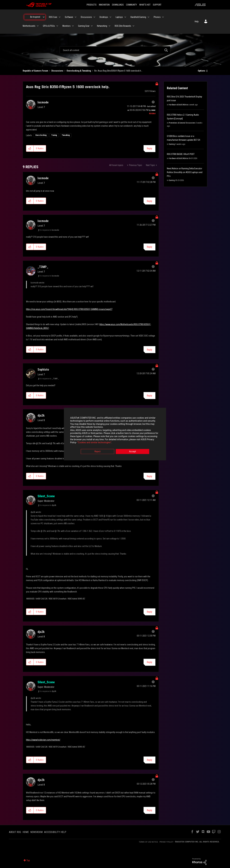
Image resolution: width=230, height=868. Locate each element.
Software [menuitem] (69, 17)
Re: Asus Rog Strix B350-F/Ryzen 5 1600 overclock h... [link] (118, 71)
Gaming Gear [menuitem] (84, 26)
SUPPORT (157, 5)
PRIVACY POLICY (166, 842)
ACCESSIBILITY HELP (55, 832)
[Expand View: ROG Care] (60, 17)
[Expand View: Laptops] (125, 17)
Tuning (54, 135)
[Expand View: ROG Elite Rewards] (133, 26)
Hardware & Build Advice (178, 105)
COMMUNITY (131, 5)
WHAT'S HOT (145, 5)
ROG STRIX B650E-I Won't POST (181, 154)
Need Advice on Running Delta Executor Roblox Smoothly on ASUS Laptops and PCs (185, 172)
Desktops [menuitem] (104, 17)
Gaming (172, 144)
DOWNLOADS (118, 5)
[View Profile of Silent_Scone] (46, 496)
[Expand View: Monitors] (73, 26)
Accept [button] (133, 451)
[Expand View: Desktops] (110, 17)
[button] (30, 148)
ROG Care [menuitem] (53, 17)
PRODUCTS (92, 5)
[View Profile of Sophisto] (43, 369)
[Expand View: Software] (76, 17)
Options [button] (202, 71)
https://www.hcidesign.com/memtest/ (43, 740)
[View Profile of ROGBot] (152, 114)
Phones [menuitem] (157, 17)
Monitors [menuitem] (66, 26)
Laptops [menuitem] (119, 17)
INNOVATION (104, 5)
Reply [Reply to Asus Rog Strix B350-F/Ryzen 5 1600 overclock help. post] (149, 149)
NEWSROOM (36, 832)
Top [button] (28, 860)
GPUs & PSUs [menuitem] (49, 26)
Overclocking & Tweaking (79, 71)
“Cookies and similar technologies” (94, 443)
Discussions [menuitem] (86, 17)
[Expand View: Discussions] (94, 17)
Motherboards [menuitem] (29, 26)
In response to (50, 230)
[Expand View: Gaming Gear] (92, 26)
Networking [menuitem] (102, 26)
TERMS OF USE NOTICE (148, 842)
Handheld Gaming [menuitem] (138, 17)
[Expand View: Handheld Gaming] (148, 17)
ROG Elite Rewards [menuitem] (123, 26)
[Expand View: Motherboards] (38, 26)
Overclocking (41, 135)
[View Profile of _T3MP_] (43, 267)
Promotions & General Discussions (182, 123)
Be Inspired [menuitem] (35, 17)
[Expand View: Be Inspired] (44, 17)
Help (197, 21)
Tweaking (66, 135)
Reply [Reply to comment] (149, 201)
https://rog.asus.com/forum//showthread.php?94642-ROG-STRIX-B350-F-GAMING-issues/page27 (69, 309)
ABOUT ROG (15, 832)
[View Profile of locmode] (43, 102)
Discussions (57, 71)
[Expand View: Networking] (109, 26)
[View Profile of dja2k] (41, 415)
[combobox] (115, 50)
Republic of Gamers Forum (35, 71)
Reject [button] (98, 451)
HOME (26, 832)
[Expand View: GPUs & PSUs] (57, 26)
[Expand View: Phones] (163, 17)
